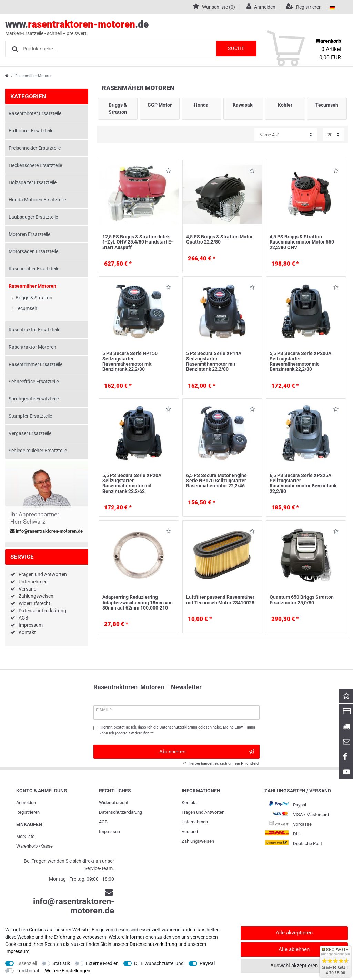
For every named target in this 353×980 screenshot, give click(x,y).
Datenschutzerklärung (42, 611)
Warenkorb (27, 846)
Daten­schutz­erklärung (120, 812)
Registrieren (28, 812)
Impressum (31, 625)
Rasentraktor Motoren (32, 347)
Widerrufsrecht (34, 603)
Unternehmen (33, 582)
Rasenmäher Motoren (32, 286)
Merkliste (25, 836)
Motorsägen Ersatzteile (33, 251)
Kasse (47, 846)
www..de (169, 28)
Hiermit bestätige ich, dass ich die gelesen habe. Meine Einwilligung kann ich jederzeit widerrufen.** (177, 730)
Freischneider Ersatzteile (35, 148)
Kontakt (27, 632)
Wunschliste (168, 172)
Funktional (28, 971)
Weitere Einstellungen (68, 971)
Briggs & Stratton (34, 298)
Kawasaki (243, 105)
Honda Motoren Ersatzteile (37, 200)
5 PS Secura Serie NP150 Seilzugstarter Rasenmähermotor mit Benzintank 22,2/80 (130, 361)
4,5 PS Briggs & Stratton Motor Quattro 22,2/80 (219, 239)
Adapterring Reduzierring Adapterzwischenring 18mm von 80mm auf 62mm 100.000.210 (138, 602)
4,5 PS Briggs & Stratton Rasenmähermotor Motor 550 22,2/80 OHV (302, 242)
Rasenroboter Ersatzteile (35, 113)
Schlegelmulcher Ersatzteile (38, 451)
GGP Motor (160, 105)
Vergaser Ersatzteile (30, 433)
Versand (28, 589)
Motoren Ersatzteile (29, 234)
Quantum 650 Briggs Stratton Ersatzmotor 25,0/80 (302, 600)
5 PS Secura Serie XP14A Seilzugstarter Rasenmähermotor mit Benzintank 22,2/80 (214, 361)
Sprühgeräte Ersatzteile (34, 399)
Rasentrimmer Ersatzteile (36, 364)
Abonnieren (207, 752)
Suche (236, 48)
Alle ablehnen (294, 949)
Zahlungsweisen (36, 596)
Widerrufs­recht (114, 803)
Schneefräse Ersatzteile (34, 382)
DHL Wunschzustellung (159, 963)
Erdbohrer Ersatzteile (31, 131)
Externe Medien (102, 963)
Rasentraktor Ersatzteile (34, 330)
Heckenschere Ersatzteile (35, 165)
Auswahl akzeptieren (294, 966)
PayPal (207, 963)
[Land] (332, 7)
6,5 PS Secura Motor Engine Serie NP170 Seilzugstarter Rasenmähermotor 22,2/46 (216, 481)
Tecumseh (26, 308)
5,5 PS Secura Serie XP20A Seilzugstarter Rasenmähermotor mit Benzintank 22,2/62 (132, 483)
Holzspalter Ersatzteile (33, 182)
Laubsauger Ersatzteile (33, 217)
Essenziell (27, 963)
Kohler (285, 105)
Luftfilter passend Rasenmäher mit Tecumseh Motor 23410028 (220, 600)
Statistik (61, 963)
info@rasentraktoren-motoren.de (47, 531)
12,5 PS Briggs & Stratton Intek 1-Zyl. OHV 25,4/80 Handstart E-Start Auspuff (138, 242)
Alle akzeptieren (294, 933)
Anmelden (26, 803)
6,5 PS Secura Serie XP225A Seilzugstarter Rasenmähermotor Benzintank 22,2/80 (303, 483)
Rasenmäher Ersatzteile (34, 269)
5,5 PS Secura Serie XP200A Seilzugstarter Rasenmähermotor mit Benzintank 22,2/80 (300, 361)
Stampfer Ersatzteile (30, 416)
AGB (23, 618)
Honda (201, 105)
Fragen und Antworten (43, 574)
